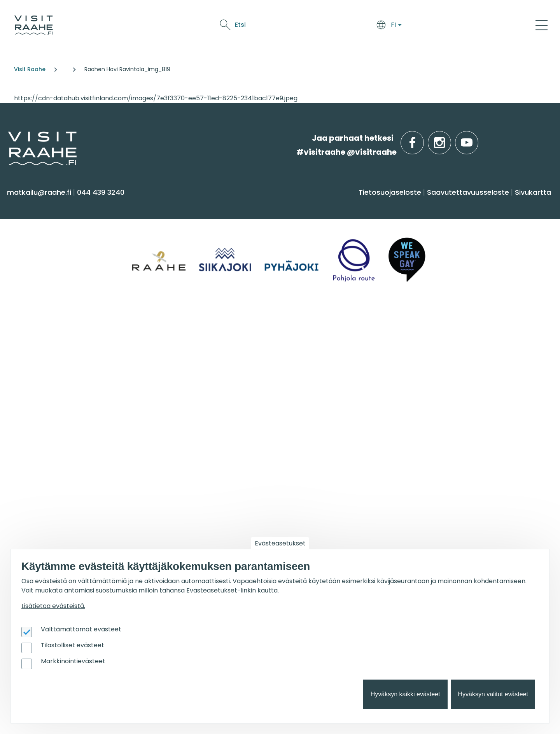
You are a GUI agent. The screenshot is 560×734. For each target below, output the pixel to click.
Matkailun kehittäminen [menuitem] (55, 503)
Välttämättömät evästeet (81, 629)
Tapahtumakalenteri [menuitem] (323, 349)
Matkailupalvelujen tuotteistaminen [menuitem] (46, 545)
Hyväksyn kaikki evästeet (405, 694)
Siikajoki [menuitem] (433, 225)
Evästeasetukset (280, 543)
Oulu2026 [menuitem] (169, 468)
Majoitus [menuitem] (163, 225)
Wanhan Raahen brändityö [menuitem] (61, 441)
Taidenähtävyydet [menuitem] (455, 380)
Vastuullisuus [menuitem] (35, 410)
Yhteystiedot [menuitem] (34, 364)
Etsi (483, 25)
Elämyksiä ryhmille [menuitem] (181, 364)
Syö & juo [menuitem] (305, 205)
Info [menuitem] (20, 329)
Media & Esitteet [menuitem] (40, 395)
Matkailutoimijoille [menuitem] (54, 468)
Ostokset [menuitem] (27, 286)
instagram (450, 138)
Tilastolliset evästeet (73, 645)
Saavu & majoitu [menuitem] (186, 205)
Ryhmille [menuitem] (167, 329)
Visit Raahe (30, 69)
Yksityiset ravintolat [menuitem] (182, 349)
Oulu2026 (423, 26)
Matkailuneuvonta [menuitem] (45, 349)
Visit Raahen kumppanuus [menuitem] (60, 488)
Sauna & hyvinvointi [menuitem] (47, 225)
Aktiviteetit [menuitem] (30, 240)
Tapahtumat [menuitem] (314, 329)
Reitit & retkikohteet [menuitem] (46, 301)
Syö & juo (344, 26)
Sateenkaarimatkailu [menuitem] (49, 425)
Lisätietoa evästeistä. (53, 606)
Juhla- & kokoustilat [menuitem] (184, 380)
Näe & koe (383, 26)
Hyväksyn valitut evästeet (493, 694)
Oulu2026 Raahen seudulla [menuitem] (471, 349)
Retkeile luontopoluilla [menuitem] (461, 364)
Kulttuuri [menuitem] (27, 256)
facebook (422, 138)
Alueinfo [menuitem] (440, 205)
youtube (477, 138)
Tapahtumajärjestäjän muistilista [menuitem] (53, 522)
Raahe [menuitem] (432, 256)
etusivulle (9, 138)
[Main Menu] (542, 25)
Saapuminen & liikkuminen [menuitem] (196, 240)
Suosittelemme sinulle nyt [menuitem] (481, 329)
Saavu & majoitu (293, 26)
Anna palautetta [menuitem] (43, 380)
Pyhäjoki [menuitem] (435, 240)
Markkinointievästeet (73, 661)
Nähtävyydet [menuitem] (35, 271)
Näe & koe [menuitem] (34, 205)
